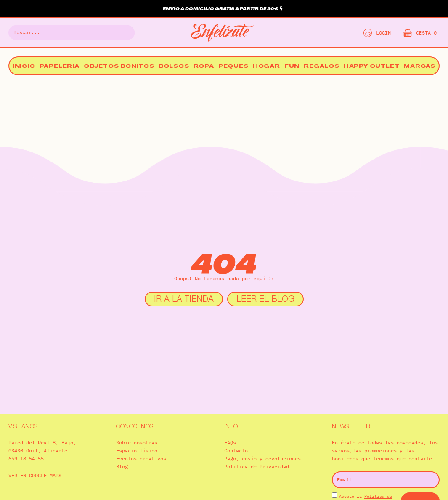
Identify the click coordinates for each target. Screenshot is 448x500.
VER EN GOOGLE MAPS (35, 475)
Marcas (419, 67)
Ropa (204, 67)
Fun (292, 67)
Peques (233, 67)
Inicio (24, 67)
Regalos (322, 67)
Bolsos (174, 67)
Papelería (60, 67)
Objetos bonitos (119, 67)
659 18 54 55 (26, 459)
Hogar (266, 67)
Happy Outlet (372, 67)
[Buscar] (123, 33)
